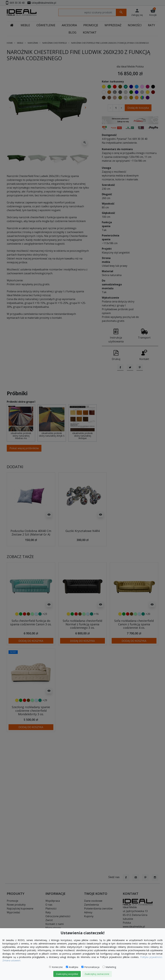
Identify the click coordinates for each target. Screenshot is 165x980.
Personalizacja (90, 967)
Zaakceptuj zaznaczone (97, 974)
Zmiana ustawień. (12, 960)
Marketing (109, 967)
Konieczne (56, 967)
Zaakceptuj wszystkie (67, 974)
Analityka (72, 967)
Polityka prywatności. (151, 957)
